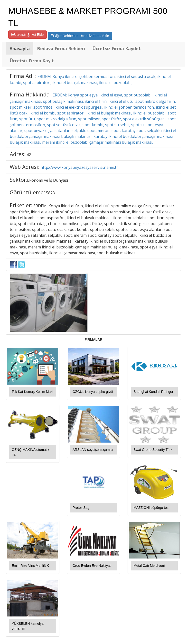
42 (29, 155)
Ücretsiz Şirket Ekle (28, 35)
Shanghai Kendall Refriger (153, 392)
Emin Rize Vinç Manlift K (30, 566)
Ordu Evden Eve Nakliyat (92, 566)
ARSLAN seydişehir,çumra (93, 450)
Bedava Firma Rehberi (61, 48)
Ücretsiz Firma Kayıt (32, 61)
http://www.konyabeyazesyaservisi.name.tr (79, 167)
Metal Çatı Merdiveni (149, 566)
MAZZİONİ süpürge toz (151, 508)
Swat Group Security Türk (153, 450)
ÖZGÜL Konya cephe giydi (93, 392)
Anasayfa (20, 48)
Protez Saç (81, 508)
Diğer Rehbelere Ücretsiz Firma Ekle (80, 36)
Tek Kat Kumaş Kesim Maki (32, 392)
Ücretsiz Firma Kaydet (117, 48)
